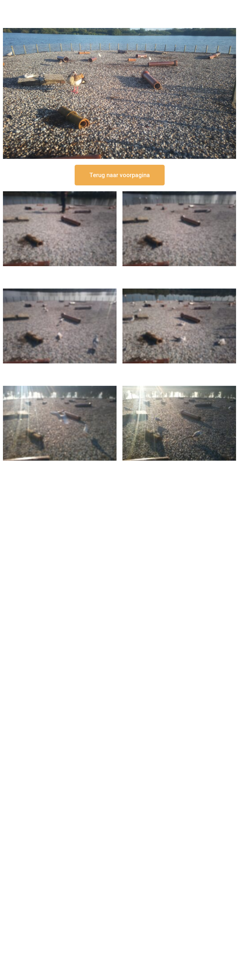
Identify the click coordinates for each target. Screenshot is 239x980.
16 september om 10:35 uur (179, 368)
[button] (120, 175)
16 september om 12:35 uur (179, 271)
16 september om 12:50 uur (60, 271)
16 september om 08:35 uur (179, 466)
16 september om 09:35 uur (60, 466)
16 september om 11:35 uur (60, 368)
